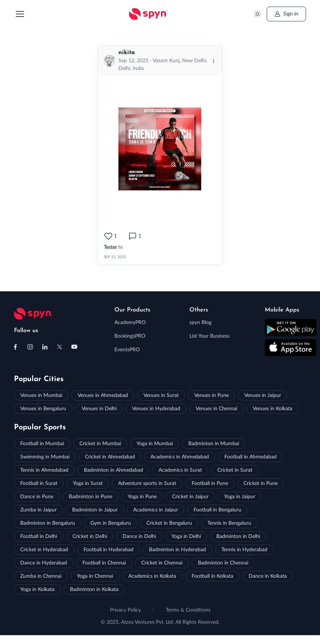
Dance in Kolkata (268, 576)
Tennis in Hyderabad (244, 550)
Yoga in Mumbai (155, 444)
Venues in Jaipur (263, 395)
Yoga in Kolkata (37, 590)
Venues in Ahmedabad (103, 395)
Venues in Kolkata (273, 409)
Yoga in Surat (88, 483)
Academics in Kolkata (152, 576)
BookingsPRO (130, 336)
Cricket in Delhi (90, 536)
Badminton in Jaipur (95, 510)
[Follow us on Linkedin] (45, 347)
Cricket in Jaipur (190, 497)
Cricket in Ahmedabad (110, 457)
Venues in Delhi (99, 409)
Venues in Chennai (216, 409)
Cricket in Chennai (162, 563)
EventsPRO (127, 350)
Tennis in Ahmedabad (44, 470)
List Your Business (209, 336)
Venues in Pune (211, 395)
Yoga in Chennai (95, 576)
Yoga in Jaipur (240, 497)
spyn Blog (200, 323)
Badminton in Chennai (223, 563)
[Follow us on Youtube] (74, 347)
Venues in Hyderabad (156, 409)
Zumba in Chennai (41, 576)
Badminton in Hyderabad (177, 550)
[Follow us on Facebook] (15, 347)
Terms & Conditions (188, 610)
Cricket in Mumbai (100, 444)
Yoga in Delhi (186, 536)
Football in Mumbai (42, 444)
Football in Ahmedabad (250, 457)
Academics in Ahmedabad (180, 457)
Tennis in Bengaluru (229, 523)
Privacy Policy (125, 610)
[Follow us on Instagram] (30, 347)
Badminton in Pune (90, 497)
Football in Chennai (104, 563)
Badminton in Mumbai (214, 444)
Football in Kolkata (212, 576)
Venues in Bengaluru (43, 409)
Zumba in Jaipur (38, 510)
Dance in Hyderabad (44, 563)
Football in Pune (210, 483)
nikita (127, 53)
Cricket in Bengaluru (169, 523)
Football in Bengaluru (217, 510)
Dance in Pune (37, 497)
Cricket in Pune (261, 483)
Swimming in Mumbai (45, 457)
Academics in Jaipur (156, 510)
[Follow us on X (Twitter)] (60, 347)
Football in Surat (39, 483)
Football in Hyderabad (109, 550)
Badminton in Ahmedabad (113, 470)
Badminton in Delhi (238, 536)
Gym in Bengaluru (111, 523)
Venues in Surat (161, 395)
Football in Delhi (39, 536)
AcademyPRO (130, 323)
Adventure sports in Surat (147, 483)
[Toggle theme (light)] (257, 14)
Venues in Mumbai (41, 395)
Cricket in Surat (235, 470)
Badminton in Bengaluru (48, 523)
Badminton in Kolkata (94, 590)
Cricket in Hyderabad (44, 550)
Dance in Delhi (139, 536)
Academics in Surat (180, 470)
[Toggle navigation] (19, 14)
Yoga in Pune (142, 497)
